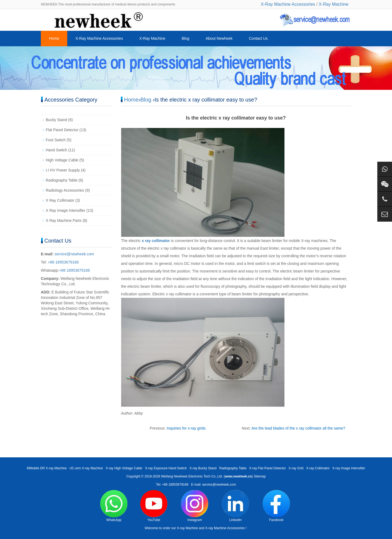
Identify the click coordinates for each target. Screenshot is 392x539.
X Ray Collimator (60, 200)
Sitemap (260, 476)
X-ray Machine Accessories (225, 528)
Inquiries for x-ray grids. (186, 428)
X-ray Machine (187, 528)
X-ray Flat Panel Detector (267, 468)
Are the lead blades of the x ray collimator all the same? (298, 428)
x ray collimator (156, 241)
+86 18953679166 (63, 262)
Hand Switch (56, 150)
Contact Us (258, 38)
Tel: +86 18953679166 (172, 485)
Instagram (195, 506)
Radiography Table (62, 180)
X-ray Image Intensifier (349, 468)
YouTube (154, 506)
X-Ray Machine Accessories (288, 4)
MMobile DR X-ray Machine (47, 468)
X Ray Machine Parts (64, 220)
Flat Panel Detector (62, 130)
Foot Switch (56, 140)
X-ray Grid (296, 468)
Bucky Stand (56, 120)
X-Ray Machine (334, 4)
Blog (185, 38)
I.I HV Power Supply (63, 170)
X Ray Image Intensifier (66, 210)
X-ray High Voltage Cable (124, 468)
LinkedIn (235, 506)
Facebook (276, 506)
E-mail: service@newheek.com (214, 485)
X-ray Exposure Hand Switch (166, 468)
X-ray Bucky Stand (203, 468)
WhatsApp (114, 506)
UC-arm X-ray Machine (86, 468)
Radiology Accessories (65, 190)
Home (54, 38)
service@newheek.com (74, 254)
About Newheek (219, 38)
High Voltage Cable (62, 160)
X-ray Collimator (318, 468)
